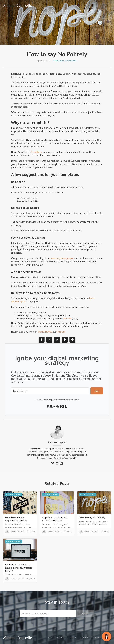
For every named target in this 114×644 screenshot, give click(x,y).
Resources (65, 10)
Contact (104, 10)
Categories (62, 637)
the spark (37, 10)
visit (79, 10)
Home (23, 10)
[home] (18, 5)
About (90, 10)
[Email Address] (50, 391)
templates (37, 152)
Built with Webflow (101, 637)
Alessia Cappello (57, 442)
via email (67, 318)
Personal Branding (65, 61)
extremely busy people (62, 258)
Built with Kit (57, 406)
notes (50, 10)
